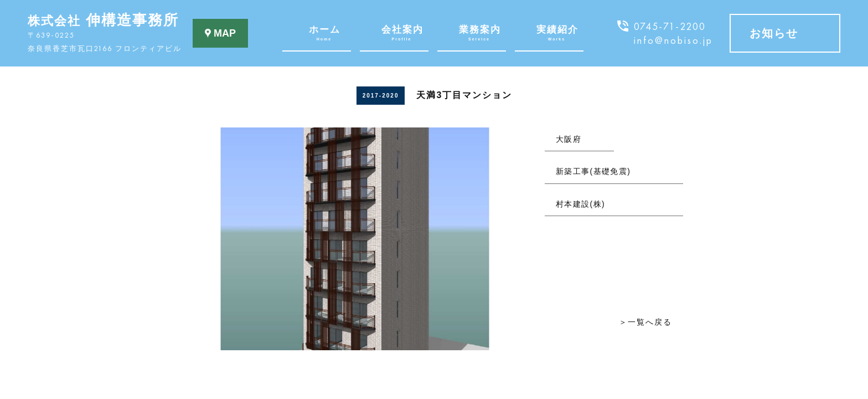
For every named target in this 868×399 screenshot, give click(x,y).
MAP (220, 33)
